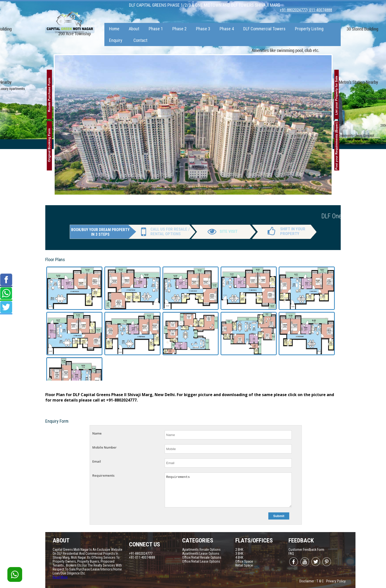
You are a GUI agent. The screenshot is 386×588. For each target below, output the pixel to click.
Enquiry (116, 40)
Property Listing (309, 29)
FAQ (291, 554)
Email (97, 461)
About (134, 29)
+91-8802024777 (293, 10)
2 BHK (239, 550)
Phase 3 (203, 29)
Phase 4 (227, 29)
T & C (320, 581)
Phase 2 (179, 29)
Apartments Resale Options (201, 550)
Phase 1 (156, 29)
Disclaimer (307, 581)
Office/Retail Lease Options (201, 561)
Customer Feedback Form (306, 550)
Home (114, 29)
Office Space (244, 561)
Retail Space (244, 565)
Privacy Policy (336, 581)
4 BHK (239, 557)
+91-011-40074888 (142, 557)
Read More (60, 577)
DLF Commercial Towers (264, 29)
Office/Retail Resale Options (202, 557)
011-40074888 (320, 10)
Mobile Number (105, 447)
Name (97, 433)
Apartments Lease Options (201, 554)
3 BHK (239, 554)
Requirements (103, 475)
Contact (140, 40)
